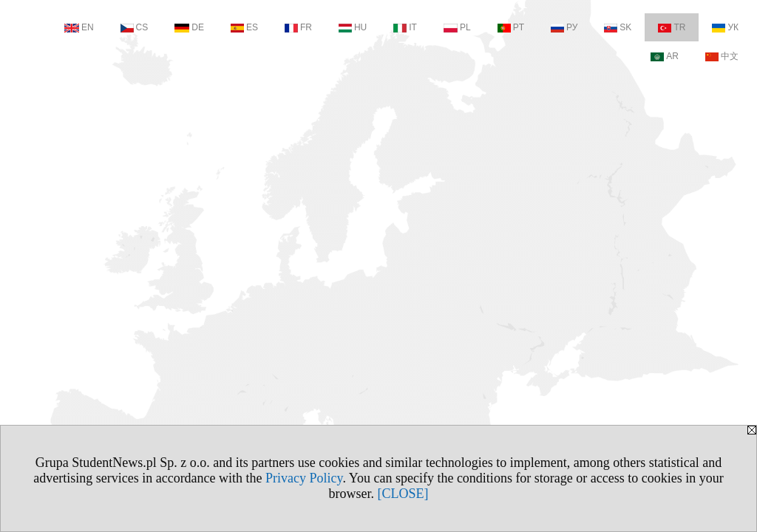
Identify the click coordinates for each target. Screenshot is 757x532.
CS (135, 27)
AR (665, 56)
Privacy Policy (304, 478)
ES (244, 27)
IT (405, 27)
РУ (564, 27)
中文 (722, 56)
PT (511, 27)
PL (457, 27)
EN (79, 27)
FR (298, 27)
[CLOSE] (403, 494)
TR (672, 27)
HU (353, 27)
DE (189, 27)
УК (725, 27)
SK (618, 27)
